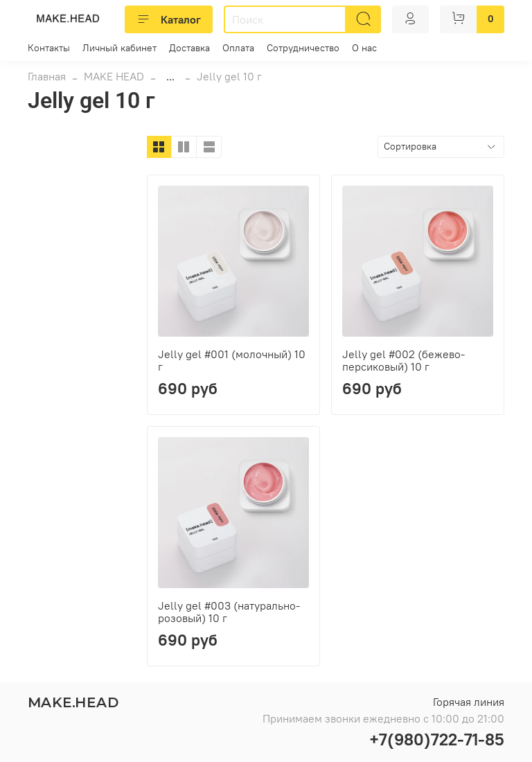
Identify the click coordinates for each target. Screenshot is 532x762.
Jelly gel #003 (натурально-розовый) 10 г (229, 612)
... (170, 76)
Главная (47, 76)
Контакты (49, 48)
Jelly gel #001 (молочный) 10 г (232, 360)
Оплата (238, 48)
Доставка (189, 48)
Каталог (169, 19)
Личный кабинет (119, 48)
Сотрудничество (303, 48)
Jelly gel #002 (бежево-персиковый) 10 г (404, 360)
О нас (364, 48)
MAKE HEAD (114, 76)
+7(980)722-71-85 (437, 739)
